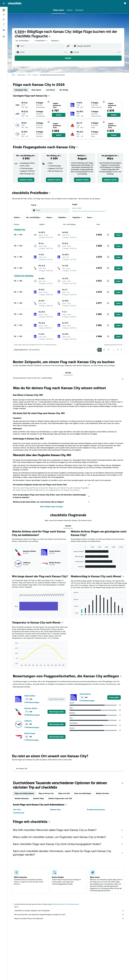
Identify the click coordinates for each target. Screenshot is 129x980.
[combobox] (56, 41)
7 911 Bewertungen (32, 740)
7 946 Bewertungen (32, 727)
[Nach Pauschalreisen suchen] (4, 24)
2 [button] (104, 350)
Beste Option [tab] (37, 90)
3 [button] (109, 350)
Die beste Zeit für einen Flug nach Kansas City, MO (39, 413)
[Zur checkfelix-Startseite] (15, 3)
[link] (26, 180)
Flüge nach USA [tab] (64, 793)
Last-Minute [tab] (51, 90)
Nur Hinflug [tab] (64, 90)
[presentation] (50, 36)
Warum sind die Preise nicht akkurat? (69, 919)
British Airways (30, 733)
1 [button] (100, 350)
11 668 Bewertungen (32, 715)
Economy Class (19, 813)
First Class (17, 810)
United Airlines (30, 696)
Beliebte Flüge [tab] (39, 798)
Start (14, 75)
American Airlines (31, 708)
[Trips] (4, 30)
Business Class (55, 810)
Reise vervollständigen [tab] (83, 793)
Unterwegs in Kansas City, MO (29, 439)
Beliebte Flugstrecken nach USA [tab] (60, 798)
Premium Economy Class (96, 810)
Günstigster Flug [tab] (21, 90)
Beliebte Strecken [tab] (103, 793)
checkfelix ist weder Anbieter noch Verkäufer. (69, 911)
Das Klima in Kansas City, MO (28, 395)
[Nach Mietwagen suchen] (4, 19)
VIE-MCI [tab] (68, 373)
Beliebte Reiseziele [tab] (22, 798)
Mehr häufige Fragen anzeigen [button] (52, 507)
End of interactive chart (14, 614)
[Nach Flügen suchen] (4, 10)
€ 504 (20, 32)
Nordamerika (21, 75)
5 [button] (118, 350)
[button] (4, 3)
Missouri (35, 75)
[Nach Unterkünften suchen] (4, 15)
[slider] (106, 211)
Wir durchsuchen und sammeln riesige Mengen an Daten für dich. (69, 915)
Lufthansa (28, 721)
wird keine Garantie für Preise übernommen (66, 904)
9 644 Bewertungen (32, 702)
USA (29, 75)
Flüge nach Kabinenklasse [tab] (24, 793)
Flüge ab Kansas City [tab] (46, 793)
